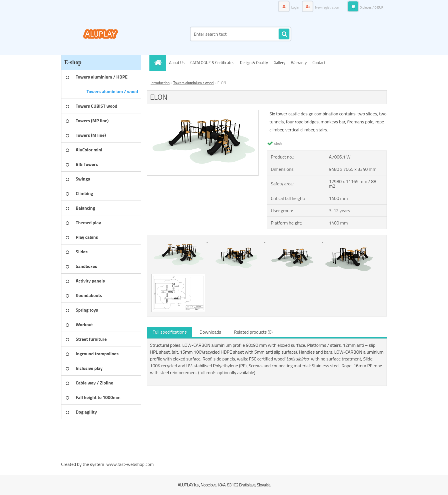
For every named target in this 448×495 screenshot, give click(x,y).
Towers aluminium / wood (193, 83)
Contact (319, 62)
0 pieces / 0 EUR (372, 7)
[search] (284, 34)
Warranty (299, 62)
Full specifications (170, 332)
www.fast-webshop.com (130, 464)
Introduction (160, 83)
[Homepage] (160, 62)
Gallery (280, 62)
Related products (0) (253, 332)
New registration (327, 7)
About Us (177, 62)
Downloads (210, 332)
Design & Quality (254, 62)
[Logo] (100, 34)
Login (295, 7)
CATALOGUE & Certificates (212, 62)
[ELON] (203, 112)
